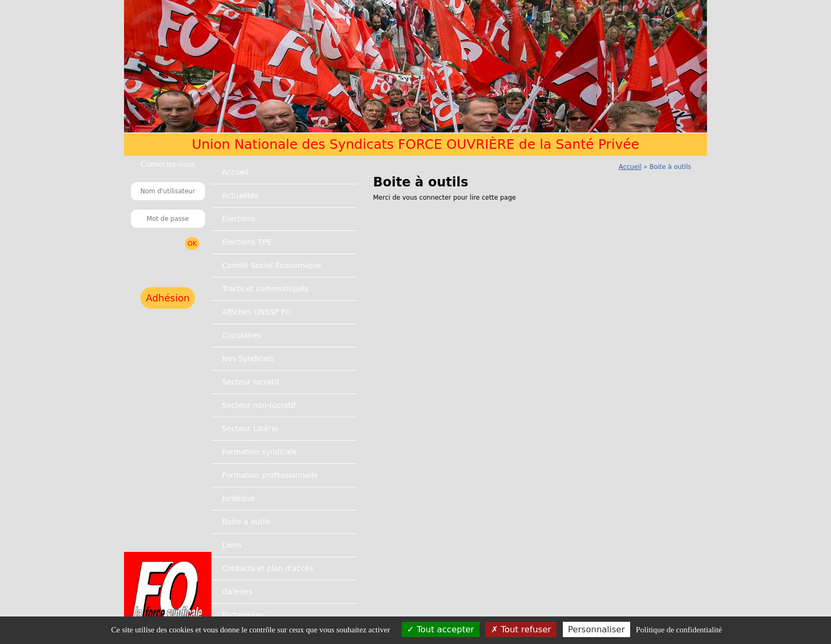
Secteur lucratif (250, 382)
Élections (239, 219)
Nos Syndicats (248, 359)
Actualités (240, 195)
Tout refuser (521, 629)
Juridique (238, 498)
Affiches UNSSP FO (257, 312)
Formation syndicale (259, 452)
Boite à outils (246, 522)
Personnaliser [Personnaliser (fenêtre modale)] (596, 629)
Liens (232, 545)
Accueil (235, 172)
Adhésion (168, 298)
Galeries (237, 592)
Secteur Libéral (250, 428)
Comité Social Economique (272, 265)
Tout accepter (441, 629)
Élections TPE (247, 242)
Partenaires (243, 615)
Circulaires (241, 335)
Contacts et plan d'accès (268, 568)
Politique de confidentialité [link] (679, 630)
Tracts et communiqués (265, 289)
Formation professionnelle (270, 475)
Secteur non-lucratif (259, 405)
